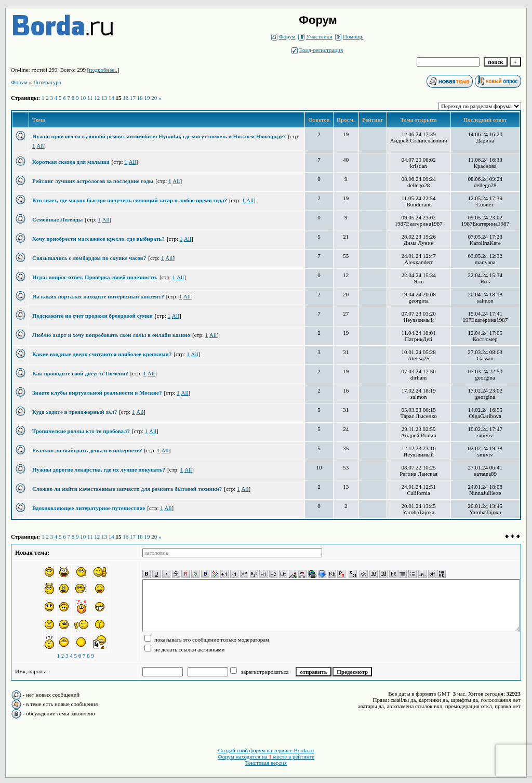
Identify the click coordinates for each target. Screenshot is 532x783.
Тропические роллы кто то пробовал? (81, 431)
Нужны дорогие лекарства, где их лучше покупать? (99, 469)
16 (125, 98)
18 (140, 98)
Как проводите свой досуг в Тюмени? (80, 373)
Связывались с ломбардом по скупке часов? (89, 258)
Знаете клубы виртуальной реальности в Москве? (97, 393)
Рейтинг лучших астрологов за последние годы (93, 181)
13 (104, 98)
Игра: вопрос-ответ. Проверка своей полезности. (95, 277)
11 (90, 98)
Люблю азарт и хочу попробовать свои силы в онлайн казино (111, 335)
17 (133, 98)
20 (154, 98)
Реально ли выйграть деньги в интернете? (87, 450)
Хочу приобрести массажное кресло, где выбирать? (98, 239)
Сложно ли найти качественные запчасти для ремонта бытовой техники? (127, 489)
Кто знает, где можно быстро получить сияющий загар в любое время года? (130, 200)
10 (83, 98)
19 (147, 98)
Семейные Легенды (57, 219)
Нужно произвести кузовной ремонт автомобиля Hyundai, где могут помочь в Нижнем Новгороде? (159, 136)
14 (111, 98)
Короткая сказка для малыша (71, 162)
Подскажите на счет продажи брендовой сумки (92, 316)
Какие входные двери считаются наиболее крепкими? (102, 354)
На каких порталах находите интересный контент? (98, 296)
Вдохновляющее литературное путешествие (89, 508)
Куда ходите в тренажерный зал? (75, 412)
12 (97, 98)
